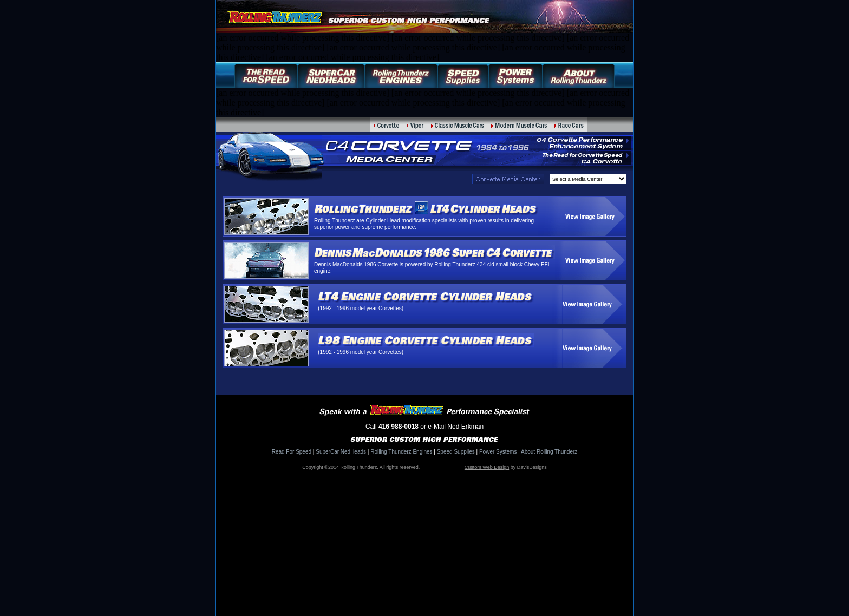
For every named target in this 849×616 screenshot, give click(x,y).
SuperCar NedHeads (341, 452)
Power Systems (498, 452)
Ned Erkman (465, 427)
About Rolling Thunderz (549, 452)
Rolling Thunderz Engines (401, 452)
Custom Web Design (487, 467)
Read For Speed (292, 452)
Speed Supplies (456, 452)
